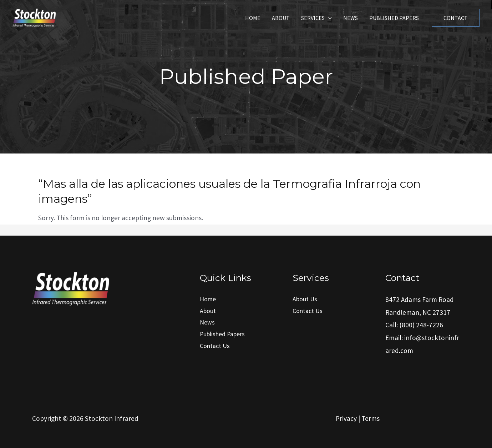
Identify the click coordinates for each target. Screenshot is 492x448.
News (351, 18)
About (281, 18)
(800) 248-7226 (421, 325)
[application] (328, 18)
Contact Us (215, 346)
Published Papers (394, 18)
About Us (305, 299)
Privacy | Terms (358, 418)
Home (253, 18)
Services (316, 18)
